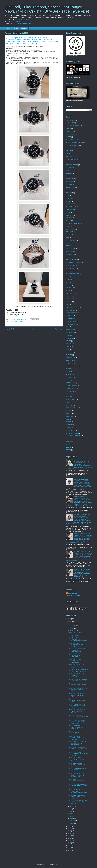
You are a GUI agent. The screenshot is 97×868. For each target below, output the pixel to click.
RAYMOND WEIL (71, 383)
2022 (70, 831)
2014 (70, 850)
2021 (70, 833)
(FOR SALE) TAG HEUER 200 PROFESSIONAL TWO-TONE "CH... (78, 749)
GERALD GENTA (71, 268)
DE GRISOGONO (71, 229)
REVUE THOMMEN (72, 386)
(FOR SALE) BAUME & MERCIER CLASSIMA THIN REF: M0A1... (78, 765)
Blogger (58, 864)
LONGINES (69, 316)
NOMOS (69, 341)
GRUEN (68, 282)
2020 (70, 836)
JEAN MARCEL (71, 310)
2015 (70, 848)
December (73, 623)
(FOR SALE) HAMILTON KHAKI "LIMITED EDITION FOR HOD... (78, 759)
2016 (70, 845)
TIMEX (68, 419)
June (71, 811)
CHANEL (69, 201)
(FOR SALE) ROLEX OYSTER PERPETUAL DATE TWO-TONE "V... (78, 797)
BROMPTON (70, 182)
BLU (67, 170)
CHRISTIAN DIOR (71, 207)
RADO (68, 380)
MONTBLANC (21, 322)
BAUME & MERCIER (72, 159)
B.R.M (68, 154)
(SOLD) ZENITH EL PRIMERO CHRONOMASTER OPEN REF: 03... (78, 706)
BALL (68, 156)
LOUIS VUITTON (71, 321)
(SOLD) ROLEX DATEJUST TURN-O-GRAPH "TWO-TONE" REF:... (77, 727)
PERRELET (69, 363)
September (73, 630)
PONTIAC (69, 374)
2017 (70, 843)
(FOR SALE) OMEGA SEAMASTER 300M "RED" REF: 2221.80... (77, 781)
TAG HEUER (70, 416)
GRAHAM (69, 279)
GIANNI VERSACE (71, 271)
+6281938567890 (24, 19)
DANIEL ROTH (70, 226)
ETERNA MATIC (71, 249)
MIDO (68, 327)
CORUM (69, 221)
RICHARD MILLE (71, 388)
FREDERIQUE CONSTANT (74, 263)
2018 (70, 841)
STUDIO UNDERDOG (72, 408)
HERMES (69, 296)
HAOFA (68, 291)
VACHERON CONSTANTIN (74, 436)
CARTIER (69, 193)
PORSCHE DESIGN (72, 377)
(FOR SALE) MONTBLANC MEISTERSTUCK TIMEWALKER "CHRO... (77, 732)
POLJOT (69, 372)
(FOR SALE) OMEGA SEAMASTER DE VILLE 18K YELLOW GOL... (78, 661)
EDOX (68, 243)
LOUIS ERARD (70, 318)
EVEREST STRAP (71, 251)
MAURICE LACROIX (72, 324)
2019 (70, 838)
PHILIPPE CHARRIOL (72, 366)
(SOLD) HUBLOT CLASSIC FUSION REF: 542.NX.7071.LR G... (79, 717)
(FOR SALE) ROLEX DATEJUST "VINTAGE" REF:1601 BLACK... (78, 695)
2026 (70, 619)
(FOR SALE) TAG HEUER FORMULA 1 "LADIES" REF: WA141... (78, 666)
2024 (70, 826)
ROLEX (68, 394)
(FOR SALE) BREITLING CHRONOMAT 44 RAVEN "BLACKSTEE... (77, 645)
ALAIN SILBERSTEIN (72, 140)
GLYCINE (69, 277)
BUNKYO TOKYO (71, 187)
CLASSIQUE (70, 215)
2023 (70, 829)
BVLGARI (69, 190)
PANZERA (69, 355)
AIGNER (69, 137)
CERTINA (69, 198)
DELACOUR (70, 232)
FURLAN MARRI (71, 265)
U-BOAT (68, 428)
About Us (24, 28)
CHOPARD (69, 204)
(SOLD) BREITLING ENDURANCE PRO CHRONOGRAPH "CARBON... (78, 639)
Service (16, 28)
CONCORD (69, 218)
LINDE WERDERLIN (72, 313)
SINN (68, 402)
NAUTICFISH (70, 338)
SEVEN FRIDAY (71, 400)
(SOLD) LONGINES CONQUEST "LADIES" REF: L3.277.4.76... (78, 680)
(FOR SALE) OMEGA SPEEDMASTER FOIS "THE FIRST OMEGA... (78, 634)
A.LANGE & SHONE (72, 134)
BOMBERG (69, 173)
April (71, 816)
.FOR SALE (14, 322)
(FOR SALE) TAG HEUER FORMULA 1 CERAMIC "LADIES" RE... (76, 675)
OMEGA (68, 344)
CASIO (68, 196)
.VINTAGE (69, 131)
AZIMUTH (69, 151)
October (72, 628)
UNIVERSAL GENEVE (72, 433)
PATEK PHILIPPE (71, 358)
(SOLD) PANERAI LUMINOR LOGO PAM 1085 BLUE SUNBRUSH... (77, 722)
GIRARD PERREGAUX (73, 274)
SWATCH (69, 414)
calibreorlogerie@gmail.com (21, 23)
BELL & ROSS (70, 162)
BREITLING (69, 179)
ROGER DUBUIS (71, 391)
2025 (70, 621)
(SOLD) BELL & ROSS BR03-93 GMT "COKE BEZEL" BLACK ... (78, 786)
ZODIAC (69, 450)
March (72, 818)
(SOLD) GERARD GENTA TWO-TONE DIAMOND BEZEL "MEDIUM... (78, 802)
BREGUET (69, 176)
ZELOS (68, 444)
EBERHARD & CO (71, 240)
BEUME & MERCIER (72, 165)
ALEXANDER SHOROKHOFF (74, 142)
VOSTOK (69, 439)
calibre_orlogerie (14, 21)
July (71, 809)
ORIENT (69, 346)
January (72, 823)
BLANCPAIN (70, 168)
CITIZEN (69, 212)
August (72, 806)
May (71, 814)
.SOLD (68, 128)
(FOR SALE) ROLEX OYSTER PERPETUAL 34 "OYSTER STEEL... (78, 700)
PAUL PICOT (70, 360)
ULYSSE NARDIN (71, 430)
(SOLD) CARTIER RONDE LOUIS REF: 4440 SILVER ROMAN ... (79, 671)
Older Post (58, 329)
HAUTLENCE (70, 293)
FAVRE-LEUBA (70, 254)
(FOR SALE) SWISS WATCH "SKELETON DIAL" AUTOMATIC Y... (77, 655)
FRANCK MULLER (71, 260)
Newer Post (10, 329)
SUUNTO (69, 411)
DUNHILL (69, 235)
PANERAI (69, 352)
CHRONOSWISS (71, 210)
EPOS (68, 246)
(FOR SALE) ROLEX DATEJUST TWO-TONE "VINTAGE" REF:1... (78, 690)
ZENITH (68, 447)
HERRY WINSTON (71, 299)
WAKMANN (69, 441)
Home (8, 28)
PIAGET (68, 369)
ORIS (68, 349)
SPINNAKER (70, 405)
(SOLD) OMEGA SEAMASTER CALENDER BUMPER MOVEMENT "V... (78, 743)
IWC (67, 305)
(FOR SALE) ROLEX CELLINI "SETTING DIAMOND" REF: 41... (78, 685)
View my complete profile (73, 596)
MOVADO (69, 335)
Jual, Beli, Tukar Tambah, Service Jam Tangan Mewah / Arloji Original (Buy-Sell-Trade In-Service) (47, 9)
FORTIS (68, 257)
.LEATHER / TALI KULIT (73, 126)
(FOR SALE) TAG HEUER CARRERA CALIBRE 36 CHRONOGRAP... (77, 775)
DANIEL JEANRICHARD (73, 223)
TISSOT (68, 422)
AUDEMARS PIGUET (72, 145)
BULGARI (69, 184)
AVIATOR (69, 148)
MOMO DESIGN (71, 330)
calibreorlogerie (73, 593)
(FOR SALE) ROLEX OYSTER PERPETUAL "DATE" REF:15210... (78, 711)
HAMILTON (69, 288)
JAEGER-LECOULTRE (73, 307)
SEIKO (68, 397)
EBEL (68, 237)
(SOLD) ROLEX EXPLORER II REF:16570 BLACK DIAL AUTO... (78, 770)
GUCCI (68, 285)
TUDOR (68, 425)
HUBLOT (69, 302)
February (72, 821)
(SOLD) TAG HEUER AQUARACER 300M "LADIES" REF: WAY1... (78, 754)
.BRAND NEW (70, 120)
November (73, 626)
